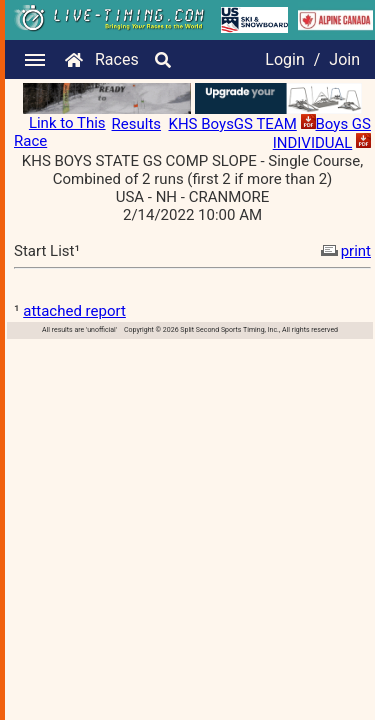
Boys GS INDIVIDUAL (322, 133)
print (344, 251)
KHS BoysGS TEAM (233, 124)
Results (137, 124)
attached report (74, 311)
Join (344, 59)
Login (284, 59)
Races (117, 59)
